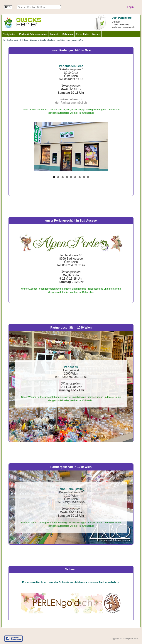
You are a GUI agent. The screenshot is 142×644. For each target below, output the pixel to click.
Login (130, 7)
